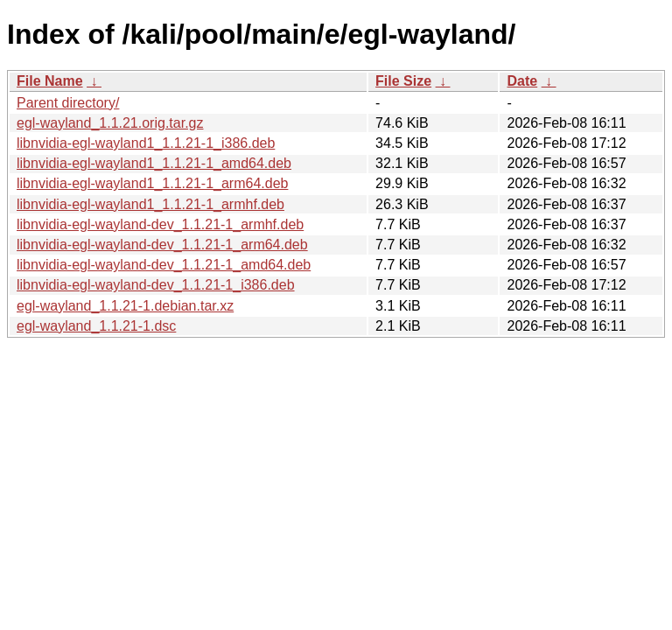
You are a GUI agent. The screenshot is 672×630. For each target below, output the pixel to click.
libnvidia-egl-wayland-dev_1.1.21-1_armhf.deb (160, 224)
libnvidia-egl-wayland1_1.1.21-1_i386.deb (146, 143)
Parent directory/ (68, 103)
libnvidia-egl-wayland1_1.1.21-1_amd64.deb (154, 163)
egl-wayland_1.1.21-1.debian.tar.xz (125, 306)
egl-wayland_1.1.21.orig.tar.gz (110, 123)
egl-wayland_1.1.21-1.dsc (96, 326)
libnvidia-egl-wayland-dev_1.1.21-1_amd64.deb (164, 265)
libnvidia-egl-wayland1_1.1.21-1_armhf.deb (150, 204)
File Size (403, 81)
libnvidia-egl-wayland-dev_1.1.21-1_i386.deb (156, 285)
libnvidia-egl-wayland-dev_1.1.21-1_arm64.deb (162, 245)
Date (522, 81)
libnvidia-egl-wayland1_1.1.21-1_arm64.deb (152, 183)
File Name (50, 81)
